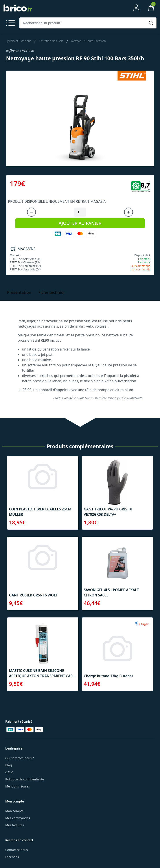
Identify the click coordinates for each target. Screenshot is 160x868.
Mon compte (14, 811)
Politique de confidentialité (25, 779)
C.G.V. (9, 772)
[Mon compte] (136, 8)
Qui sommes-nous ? (20, 758)
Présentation (19, 292)
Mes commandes (18, 818)
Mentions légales (18, 786)
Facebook (12, 857)
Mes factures (15, 825)
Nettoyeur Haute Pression (88, 41)
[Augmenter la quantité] (129, 212)
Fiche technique (53, 292)
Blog (9, 765)
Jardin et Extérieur (19, 41)
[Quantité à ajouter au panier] (80, 212)
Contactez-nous (17, 850)
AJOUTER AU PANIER (80, 223)
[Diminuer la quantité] (31, 212)
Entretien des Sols (51, 41)
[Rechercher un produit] (84, 23)
